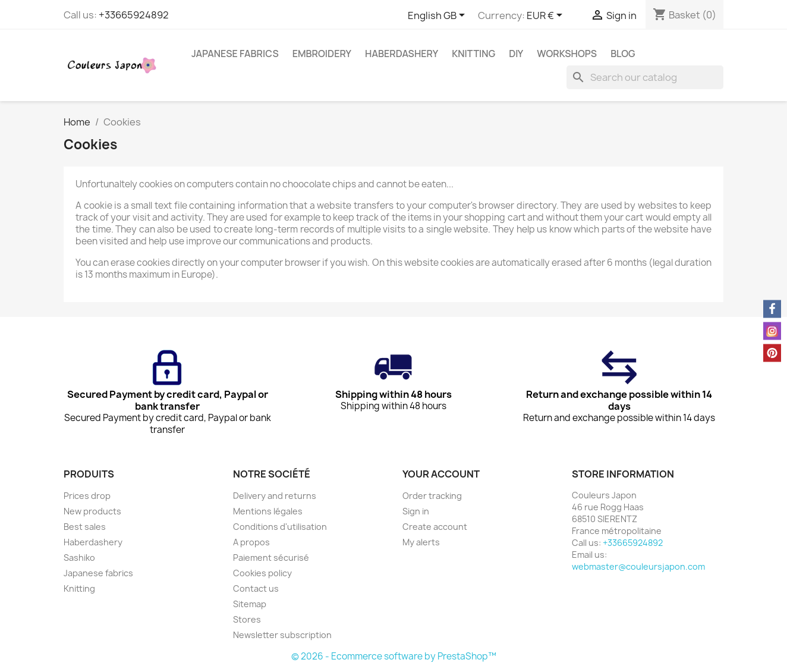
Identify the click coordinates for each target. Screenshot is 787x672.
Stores (247, 619)
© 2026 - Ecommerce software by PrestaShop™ (394, 656)
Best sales (85, 527)
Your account (441, 474)
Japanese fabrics (235, 54)
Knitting (473, 54)
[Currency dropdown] (547, 16)
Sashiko (79, 558)
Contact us (256, 588)
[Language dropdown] (438, 16)
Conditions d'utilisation (280, 527)
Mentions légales (268, 511)
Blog (623, 54)
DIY (516, 54)
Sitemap (250, 604)
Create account (435, 527)
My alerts (421, 542)
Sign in (416, 511)
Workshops (567, 54)
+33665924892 (134, 15)
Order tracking (432, 496)
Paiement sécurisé (271, 558)
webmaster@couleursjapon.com (638, 566)
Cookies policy (262, 573)
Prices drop (87, 496)
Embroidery (322, 54)
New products (92, 511)
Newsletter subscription (282, 635)
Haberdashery (402, 54)
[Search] (645, 77)
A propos (251, 542)
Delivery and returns (275, 496)
